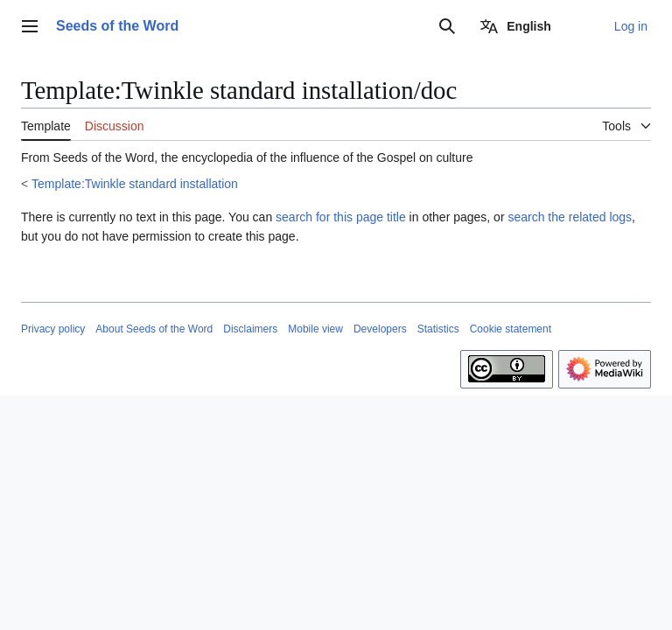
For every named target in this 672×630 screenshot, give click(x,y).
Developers (380, 329)
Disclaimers (250, 329)
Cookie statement (511, 329)
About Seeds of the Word (154, 329)
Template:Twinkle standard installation (135, 184)
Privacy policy (53, 329)
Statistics (438, 329)
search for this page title (341, 217)
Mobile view (315, 329)
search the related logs (570, 217)
